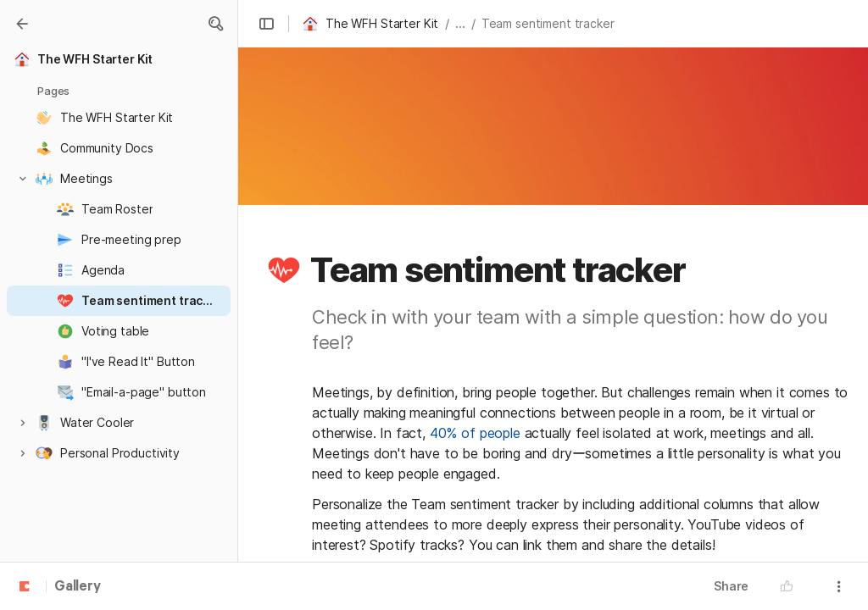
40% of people (475, 433)
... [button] (460, 23)
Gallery (78, 587)
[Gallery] (22, 24)
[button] (215, 24)
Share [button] (731, 586)
